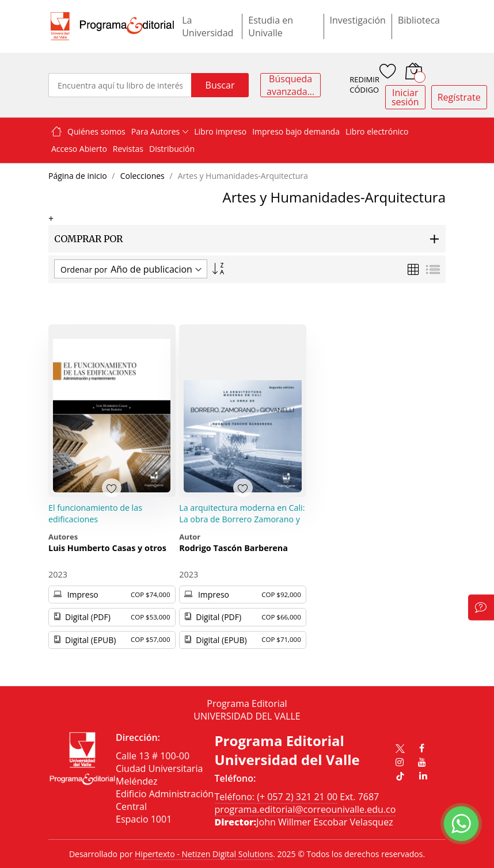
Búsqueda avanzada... (290, 85)
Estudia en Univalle (271, 26)
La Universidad (208, 26)
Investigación (358, 20)
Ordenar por (84, 269)
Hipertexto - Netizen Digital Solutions (204, 854)
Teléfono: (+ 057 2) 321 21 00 (276, 797)
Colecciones (144, 176)
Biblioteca (419, 20)
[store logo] (112, 26)
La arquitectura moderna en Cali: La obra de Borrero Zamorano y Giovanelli (242, 519)
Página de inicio (79, 176)
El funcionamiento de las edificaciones (95, 513)
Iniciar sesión (405, 97)
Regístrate (459, 97)
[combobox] (120, 85)
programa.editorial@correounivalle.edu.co (305, 809)
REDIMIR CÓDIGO (364, 85)
